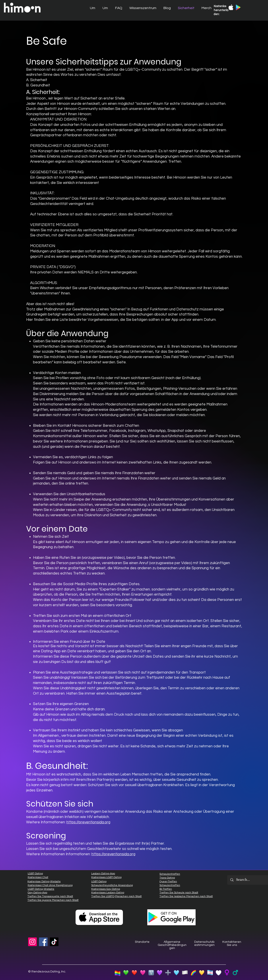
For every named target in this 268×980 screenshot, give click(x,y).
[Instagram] (32, 942)
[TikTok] (54, 942)
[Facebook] (43, 942)
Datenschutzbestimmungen (204, 943)
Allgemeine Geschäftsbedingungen (172, 945)
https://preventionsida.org (88, 822)
